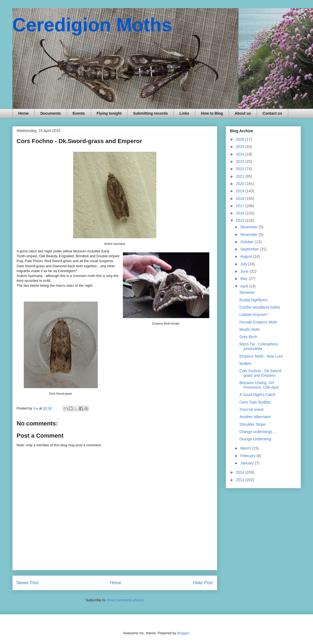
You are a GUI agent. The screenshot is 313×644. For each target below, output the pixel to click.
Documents (51, 113)
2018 (240, 199)
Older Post (203, 583)
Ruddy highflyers (253, 300)
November (250, 235)
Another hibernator (255, 417)
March (246, 448)
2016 (240, 213)
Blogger (183, 633)
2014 (240, 472)
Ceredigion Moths (92, 25)
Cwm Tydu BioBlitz (255, 402)
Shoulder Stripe (252, 424)
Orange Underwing (255, 439)
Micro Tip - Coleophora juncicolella (258, 346)
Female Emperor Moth (258, 322)
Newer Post (28, 583)
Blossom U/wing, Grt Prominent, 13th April (259, 385)
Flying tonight (109, 113)
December (250, 227)
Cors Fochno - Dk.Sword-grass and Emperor (261, 373)
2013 (240, 480)
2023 (240, 161)
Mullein (245, 364)
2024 (240, 154)
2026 (240, 139)
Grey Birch (248, 337)
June (245, 271)
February (248, 456)
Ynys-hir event (251, 409)
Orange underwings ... (258, 432)
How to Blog (212, 113)
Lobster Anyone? (253, 315)
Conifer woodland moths (260, 307)
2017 (240, 206)
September (250, 249)
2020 (240, 184)
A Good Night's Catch (257, 395)
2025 (240, 147)
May (244, 279)
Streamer (247, 292)
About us (243, 113)
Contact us (272, 113)
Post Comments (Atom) (125, 600)
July (244, 264)
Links (184, 113)
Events (79, 113)
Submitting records (150, 113)
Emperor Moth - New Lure (261, 356)
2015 (240, 220)
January (248, 463)
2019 (240, 191)
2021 (240, 176)
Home (24, 113)
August (247, 256)
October (248, 242)
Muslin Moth (249, 329)
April (245, 286)
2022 (240, 169)
